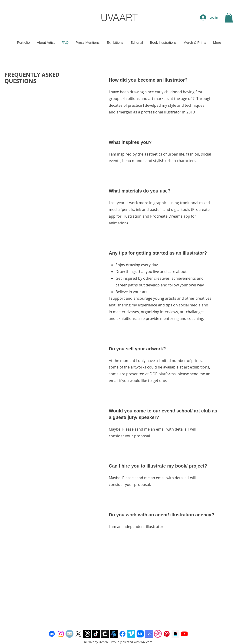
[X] (78, 634)
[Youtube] (184, 634)
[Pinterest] (167, 634)
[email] (69, 634)
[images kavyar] (114, 634)
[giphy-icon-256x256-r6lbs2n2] (175, 634)
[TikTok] (96, 634)
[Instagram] (61, 634)
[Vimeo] (131, 634)
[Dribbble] (158, 634)
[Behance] (52, 634)
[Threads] (87, 634)
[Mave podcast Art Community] (149, 634)
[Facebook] (122, 634)
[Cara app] (105, 634)
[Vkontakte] (140, 634)
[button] (229, 18)
